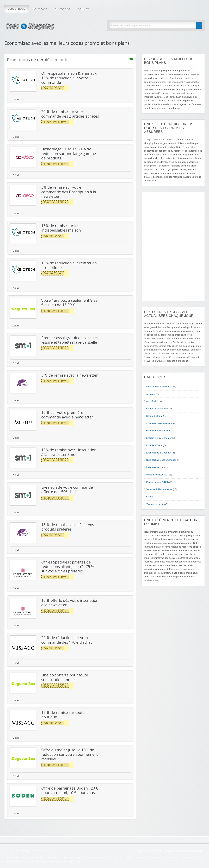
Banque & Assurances (158, 409)
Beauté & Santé (154, 416)
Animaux (151, 394)
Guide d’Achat (155, 851)
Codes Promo (17, 9)
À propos (140, 851)
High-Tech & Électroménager (161, 460)
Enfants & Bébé (154, 445)
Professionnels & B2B (157, 482)
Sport (149, 497)
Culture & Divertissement (159, 423)
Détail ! (15, 99)
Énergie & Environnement (159, 438)
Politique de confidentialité (189, 851)
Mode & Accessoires (157, 475)
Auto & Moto (153, 401)
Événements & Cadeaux (159, 453)
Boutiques (40, 9)
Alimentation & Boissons (159, 387)
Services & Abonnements (159, 489)
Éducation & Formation (158, 431)
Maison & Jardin (154, 467)
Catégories (62, 9)
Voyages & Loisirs (155, 504)
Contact (83, 9)
